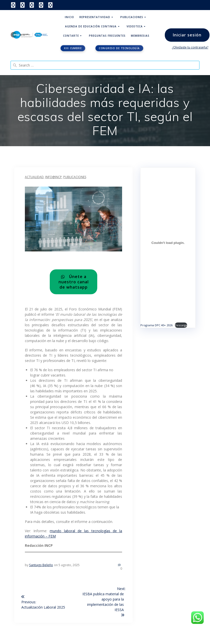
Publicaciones (132, 17)
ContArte (71, 36)
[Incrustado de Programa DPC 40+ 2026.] (168, 243)
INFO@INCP (54, 177)
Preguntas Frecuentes (107, 36)
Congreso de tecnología (119, 48)
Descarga (181, 325)
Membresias (140, 36)
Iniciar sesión (187, 35)
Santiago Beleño (41, 565)
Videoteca (135, 26)
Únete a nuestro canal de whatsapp (74, 282)
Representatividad (95, 17)
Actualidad (34, 177)
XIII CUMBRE (73, 48)
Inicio (69, 17)
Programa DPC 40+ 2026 (156, 325)
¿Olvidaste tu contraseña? (190, 47)
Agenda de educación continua (91, 26)
